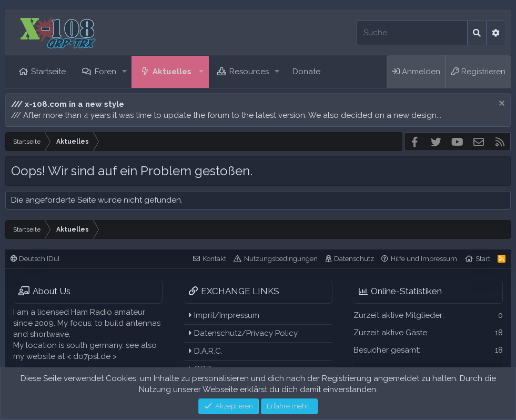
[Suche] (412, 33)
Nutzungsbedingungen (281, 259)
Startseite (48, 72)
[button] (124, 72)
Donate (306, 72)
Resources (249, 72)
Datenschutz (354, 259)
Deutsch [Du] (35, 259)
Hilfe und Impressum (424, 259)
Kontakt (214, 259)
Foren (105, 72)
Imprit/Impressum (224, 315)
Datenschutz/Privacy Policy (243, 333)
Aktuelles (172, 72)
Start (483, 259)
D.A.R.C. (206, 351)
